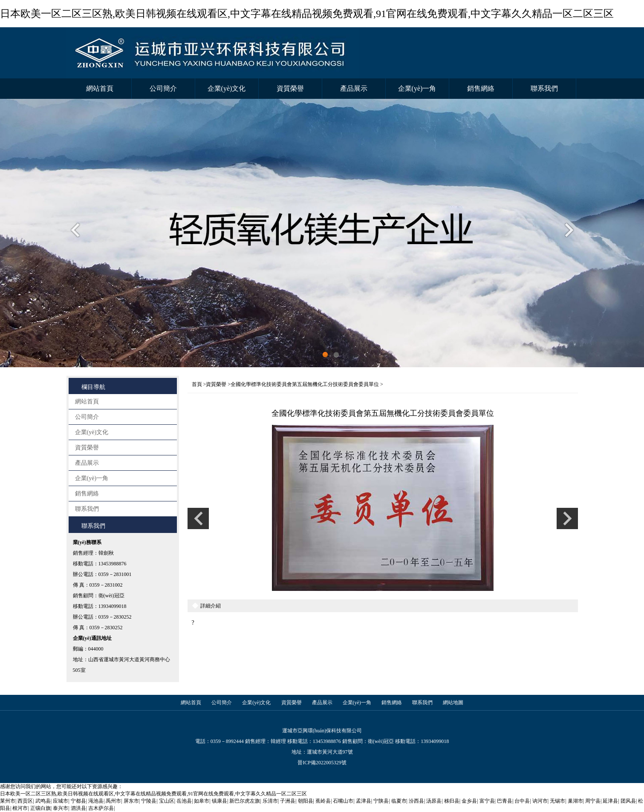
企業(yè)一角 (417, 88)
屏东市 (131, 801)
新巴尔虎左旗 (245, 801)
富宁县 (487, 801)
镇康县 (219, 801)
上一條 (198, 518)
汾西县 (416, 801)
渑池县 (96, 801)
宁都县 (78, 801)
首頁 (197, 384)
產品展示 (354, 88)
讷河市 (540, 801)
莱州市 (8, 801)
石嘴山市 (343, 801)
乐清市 (270, 801)
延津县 (610, 801)
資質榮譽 (290, 88)
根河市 (20, 808)
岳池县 (184, 801)
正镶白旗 (40, 808)
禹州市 (113, 801)
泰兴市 (61, 808)
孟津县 (364, 801)
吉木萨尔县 (101, 808)
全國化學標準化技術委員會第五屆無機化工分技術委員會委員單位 (305, 384)
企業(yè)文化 (227, 88)
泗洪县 (78, 808)
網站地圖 (453, 703)
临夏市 (399, 801)
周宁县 (593, 801)
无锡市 (557, 801)
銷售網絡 (481, 88)
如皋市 (202, 801)
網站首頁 (100, 88)
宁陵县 (149, 801)
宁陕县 (381, 801)
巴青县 (505, 801)
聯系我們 (544, 88)
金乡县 (469, 801)
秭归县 (452, 801)
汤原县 (434, 801)
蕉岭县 (323, 801)
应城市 (61, 801)
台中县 (522, 801)
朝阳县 (306, 801)
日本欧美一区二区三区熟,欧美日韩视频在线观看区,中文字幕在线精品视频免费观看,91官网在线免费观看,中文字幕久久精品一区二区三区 (307, 14)
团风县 (628, 801)
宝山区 (167, 801)
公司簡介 (163, 88)
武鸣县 (43, 801)
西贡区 (25, 801)
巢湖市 (575, 801)
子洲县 (288, 801)
